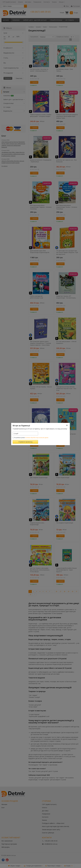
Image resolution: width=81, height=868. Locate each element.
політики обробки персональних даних (37, 438)
